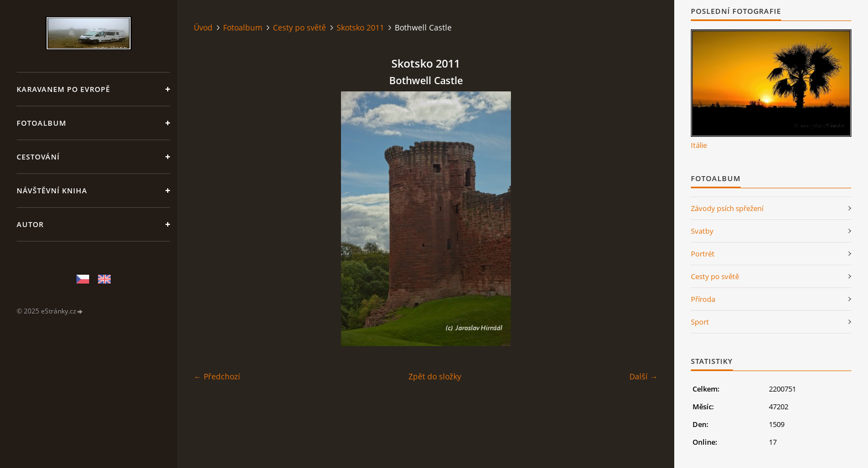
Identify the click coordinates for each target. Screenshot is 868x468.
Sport (700, 322)
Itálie (699, 145)
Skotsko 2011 (360, 27)
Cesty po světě (299, 27)
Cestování (38, 157)
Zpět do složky (435, 376)
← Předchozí (217, 376)
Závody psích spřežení (727, 208)
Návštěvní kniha (52, 191)
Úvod (203, 27)
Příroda (703, 299)
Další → (644, 376)
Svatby (702, 231)
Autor (30, 224)
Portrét (703, 254)
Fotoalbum (42, 123)
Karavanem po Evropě (63, 89)
